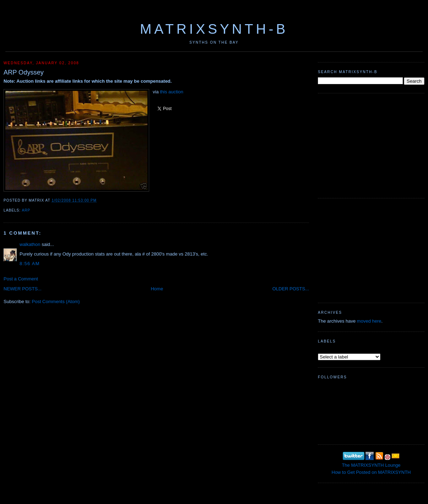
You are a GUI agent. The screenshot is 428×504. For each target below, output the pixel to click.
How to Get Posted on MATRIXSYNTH (371, 472)
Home (157, 289)
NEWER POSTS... (23, 289)
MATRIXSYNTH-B (214, 29)
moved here (369, 321)
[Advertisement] (371, 145)
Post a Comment (21, 279)
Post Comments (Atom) (56, 302)
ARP (26, 210)
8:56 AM (30, 264)
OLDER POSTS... (291, 289)
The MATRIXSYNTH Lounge (371, 465)
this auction (172, 92)
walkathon (30, 244)
